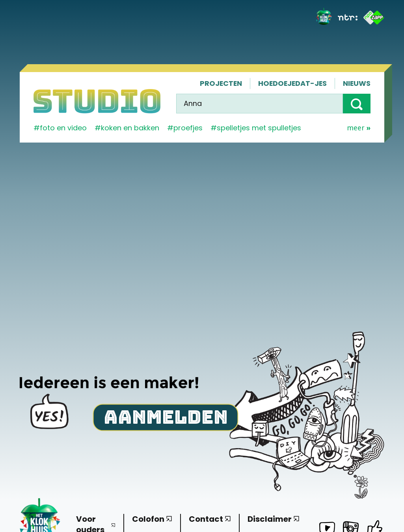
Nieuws (357, 83)
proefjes (188, 128)
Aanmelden (166, 416)
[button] (357, 104)
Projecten (221, 83)
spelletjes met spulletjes (259, 128)
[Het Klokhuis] (324, 18)
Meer (359, 128)
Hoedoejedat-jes (292, 83)
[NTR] (348, 17)
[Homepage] (97, 101)
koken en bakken (130, 128)
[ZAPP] (374, 18)
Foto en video (63, 128)
